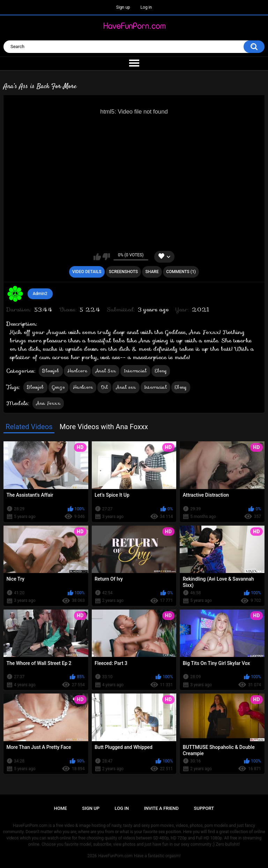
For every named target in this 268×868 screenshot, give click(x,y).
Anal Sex (106, 371)
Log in (146, 7)
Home (61, 808)
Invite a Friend (161, 808)
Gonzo (59, 387)
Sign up (123, 7)
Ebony (161, 371)
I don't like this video (106, 257)
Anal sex (126, 387)
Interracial (135, 371)
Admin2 (40, 294)
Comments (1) (181, 272)
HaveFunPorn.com (115, 856)
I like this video (97, 257)
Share (152, 272)
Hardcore (77, 371)
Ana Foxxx (48, 403)
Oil (104, 387)
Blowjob (51, 371)
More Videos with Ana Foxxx (104, 427)
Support (204, 808)
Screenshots (123, 272)
